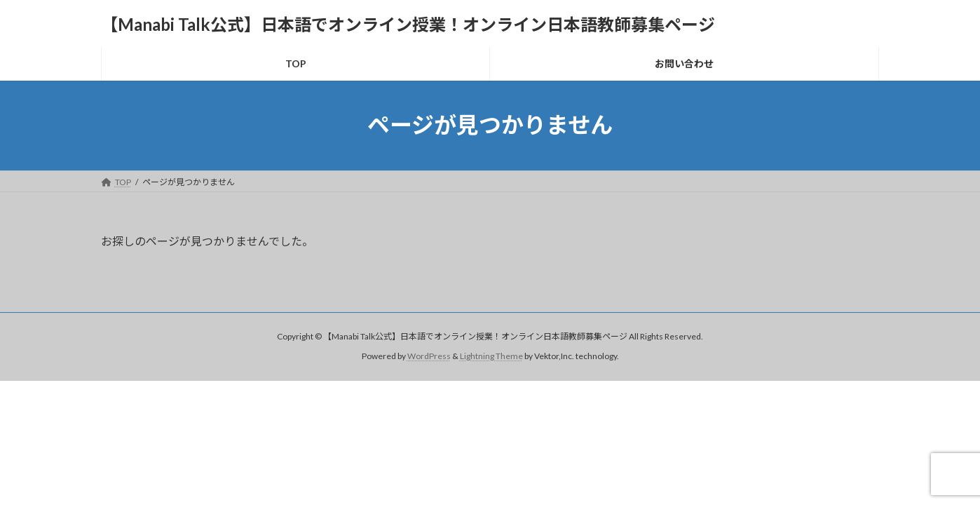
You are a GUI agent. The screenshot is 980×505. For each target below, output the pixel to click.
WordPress (429, 356)
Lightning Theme (491, 356)
